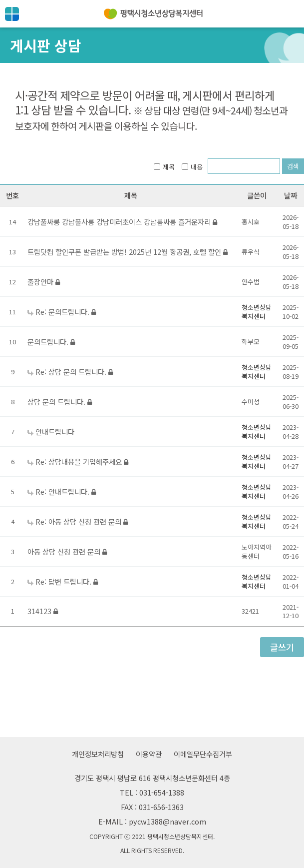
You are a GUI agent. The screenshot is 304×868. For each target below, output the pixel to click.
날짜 (291, 195)
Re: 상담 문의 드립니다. (74, 372)
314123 (43, 611)
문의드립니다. (51, 342)
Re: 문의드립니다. (66, 312)
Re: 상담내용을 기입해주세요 (82, 461)
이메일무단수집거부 (203, 754)
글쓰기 (282, 647)
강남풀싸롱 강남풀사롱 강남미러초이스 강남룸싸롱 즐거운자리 (122, 222)
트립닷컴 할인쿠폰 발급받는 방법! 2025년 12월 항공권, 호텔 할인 (128, 252)
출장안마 (44, 282)
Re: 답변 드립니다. (67, 581)
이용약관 (149, 754)
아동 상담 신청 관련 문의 (67, 551)
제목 (164, 167)
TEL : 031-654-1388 (152, 792)
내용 (192, 167)
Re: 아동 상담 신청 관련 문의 (82, 521)
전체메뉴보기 (12, 14)
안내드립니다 (55, 432)
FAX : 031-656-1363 (152, 807)
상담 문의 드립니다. (60, 402)
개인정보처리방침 (98, 754)
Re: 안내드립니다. (66, 491)
